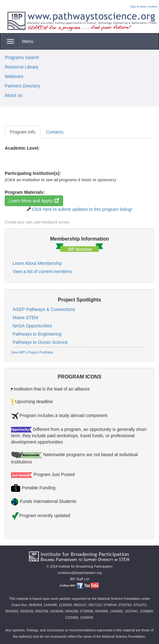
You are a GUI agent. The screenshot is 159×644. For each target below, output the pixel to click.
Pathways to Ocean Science (40, 342)
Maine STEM (25, 318)
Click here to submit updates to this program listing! (82, 209)
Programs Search (22, 57)
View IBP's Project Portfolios (32, 352)
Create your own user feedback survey (37, 222)
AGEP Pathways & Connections (44, 309)
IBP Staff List (79, 579)
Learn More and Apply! (34, 201)
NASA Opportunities (32, 326)
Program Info (23, 132)
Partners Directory (23, 86)
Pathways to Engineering (37, 334)
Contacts (55, 132)
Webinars (14, 76)
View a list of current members (42, 271)
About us (13, 95)
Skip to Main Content (144, 7)
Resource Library (22, 67)
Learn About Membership (37, 263)
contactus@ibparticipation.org (80, 573)
